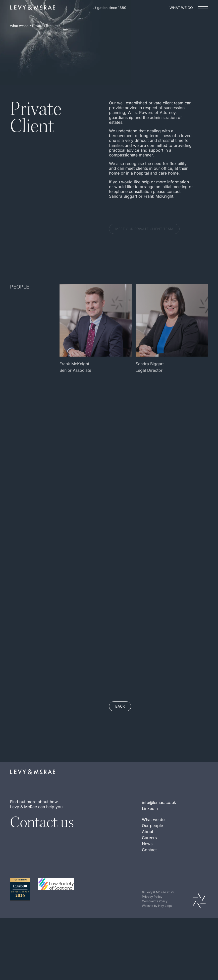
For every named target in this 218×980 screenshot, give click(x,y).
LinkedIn (150, 831)
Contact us (42, 845)
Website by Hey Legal (157, 928)
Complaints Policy (155, 924)
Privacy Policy (152, 919)
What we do (19, 26)
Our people (152, 848)
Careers (149, 860)
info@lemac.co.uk (159, 825)
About (148, 854)
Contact (149, 872)
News (147, 866)
